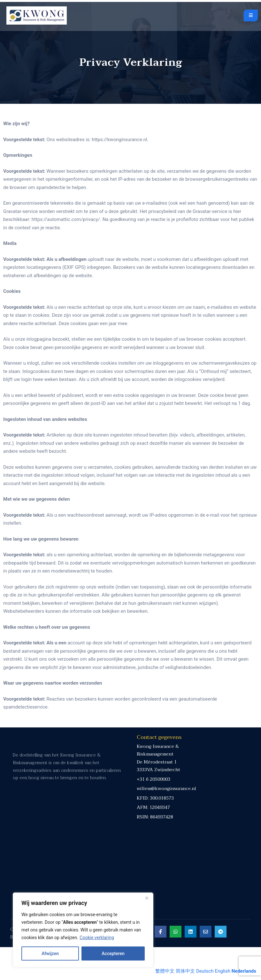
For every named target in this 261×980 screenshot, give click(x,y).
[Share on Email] (204, 964)
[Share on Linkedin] (189, 964)
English (223, 971)
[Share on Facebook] (159, 964)
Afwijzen (50, 953)
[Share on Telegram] (219, 964)
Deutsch (205, 971)
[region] (83, 930)
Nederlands (244, 971)
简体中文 (185, 971)
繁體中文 (165, 971)
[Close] (147, 898)
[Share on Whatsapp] (174, 964)
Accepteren (113, 953)
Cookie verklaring (97, 938)
